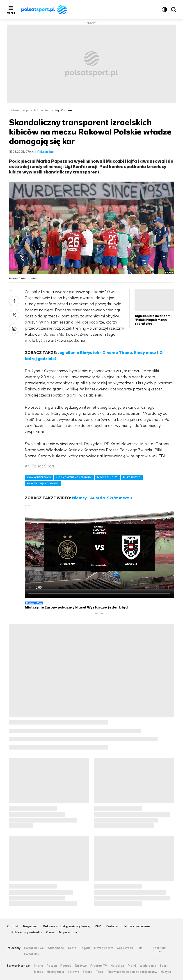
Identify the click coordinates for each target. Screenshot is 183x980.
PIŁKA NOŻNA (132, 477)
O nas (50, 933)
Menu (11, 13)
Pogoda (85, 948)
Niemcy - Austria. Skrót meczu (102, 498)
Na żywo (81, 966)
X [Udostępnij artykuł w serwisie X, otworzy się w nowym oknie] (14, 315)
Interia (39, 966)
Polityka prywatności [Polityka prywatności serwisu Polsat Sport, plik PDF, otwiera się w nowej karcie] (26, 933)
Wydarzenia (148, 966)
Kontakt (13, 926)
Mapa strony (68, 933)
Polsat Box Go (34, 948)
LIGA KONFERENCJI (39, 477)
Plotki (132, 966)
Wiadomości (56, 948)
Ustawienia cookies (137, 926)
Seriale (88, 972)
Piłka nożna (42, 110)
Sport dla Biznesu (159, 950)
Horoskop (117, 966)
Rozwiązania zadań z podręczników (133, 972)
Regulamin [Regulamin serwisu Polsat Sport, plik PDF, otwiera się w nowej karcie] (31, 926)
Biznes (39, 972)
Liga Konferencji (66, 110)
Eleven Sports (104, 948)
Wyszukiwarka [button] (174, 10)
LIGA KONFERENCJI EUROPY (74, 477)
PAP (98, 926)
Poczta (52, 966)
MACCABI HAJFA (107, 477)
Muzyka (166, 972)
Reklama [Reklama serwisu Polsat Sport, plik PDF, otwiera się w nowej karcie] (112, 926)
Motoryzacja (55, 972)
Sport (72, 948)
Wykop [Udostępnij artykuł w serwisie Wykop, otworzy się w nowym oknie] (14, 329)
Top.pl (100, 972)
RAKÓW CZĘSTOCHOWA (43, 483)
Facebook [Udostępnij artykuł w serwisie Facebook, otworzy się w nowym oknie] (14, 301)
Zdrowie (73, 972)
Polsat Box (32, 954)
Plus (140, 948)
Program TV (99, 966)
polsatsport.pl (19, 110)
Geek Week (125, 948)
